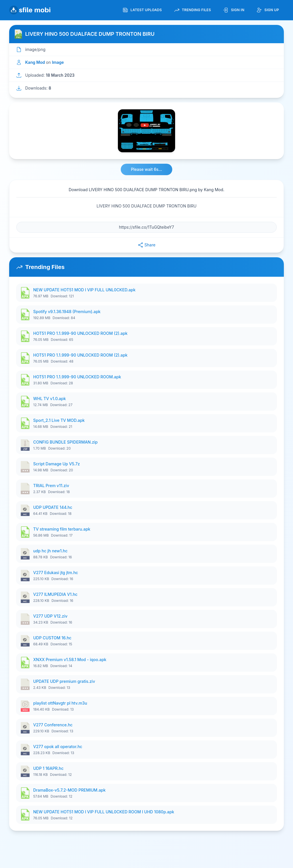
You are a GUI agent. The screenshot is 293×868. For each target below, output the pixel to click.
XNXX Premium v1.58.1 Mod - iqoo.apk (70, 660)
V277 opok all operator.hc (58, 747)
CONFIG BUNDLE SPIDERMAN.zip (65, 442)
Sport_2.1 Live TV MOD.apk (59, 420)
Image (58, 62)
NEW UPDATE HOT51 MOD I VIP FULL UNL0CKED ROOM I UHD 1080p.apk (104, 812)
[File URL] (146, 227)
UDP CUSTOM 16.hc (52, 638)
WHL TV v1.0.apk (50, 399)
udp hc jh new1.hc (50, 551)
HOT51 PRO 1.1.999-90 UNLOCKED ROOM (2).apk (80, 333)
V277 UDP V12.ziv (50, 616)
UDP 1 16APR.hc (48, 768)
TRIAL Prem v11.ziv (51, 486)
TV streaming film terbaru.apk (62, 529)
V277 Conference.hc (53, 725)
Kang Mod (35, 62)
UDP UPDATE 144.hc (53, 507)
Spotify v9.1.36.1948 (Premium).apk (67, 312)
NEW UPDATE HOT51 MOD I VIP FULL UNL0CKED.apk (84, 290)
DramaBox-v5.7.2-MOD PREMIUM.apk (69, 790)
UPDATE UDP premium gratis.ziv (64, 681)
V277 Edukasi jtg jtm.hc (56, 573)
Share (146, 245)
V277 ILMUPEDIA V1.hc (55, 594)
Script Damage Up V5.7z (57, 464)
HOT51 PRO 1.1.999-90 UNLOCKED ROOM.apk (77, 377)
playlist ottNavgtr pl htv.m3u (60, 703)
